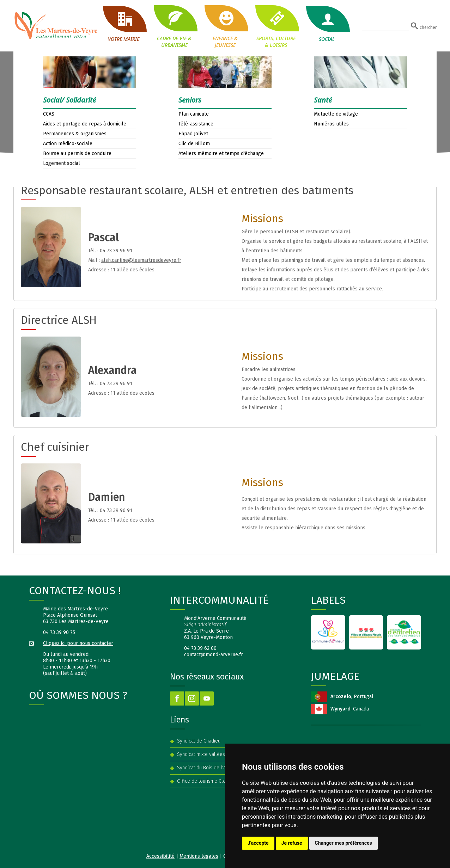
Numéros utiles (331, 124)
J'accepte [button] (258, 843)
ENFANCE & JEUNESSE (225, 27)
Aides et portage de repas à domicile (85, 124)
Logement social (62, 163)
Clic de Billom (194, 144)
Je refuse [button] (292, 843)
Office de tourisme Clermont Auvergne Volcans (227, 781)
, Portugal (352, 697)
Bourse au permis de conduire (77, 153)
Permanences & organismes (75, 134)
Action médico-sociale (68, 144)
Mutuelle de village (336, 114)
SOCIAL (327, 24)
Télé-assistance (196, 124)
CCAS (49, 114)
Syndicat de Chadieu (199, 741)
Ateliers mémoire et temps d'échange (221, 153)
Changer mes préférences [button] (343, 843)
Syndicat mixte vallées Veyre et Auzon (218, 754)
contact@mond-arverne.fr (214, 655)
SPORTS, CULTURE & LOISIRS (276, 27)
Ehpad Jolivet (193, 134)
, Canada (350, 709)
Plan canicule (194, 114)
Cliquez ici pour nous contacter (78, 643)
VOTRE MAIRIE (123, 24)
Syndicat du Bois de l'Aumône (209, 768)
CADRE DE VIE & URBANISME (174, 27)
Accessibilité (160, 856)
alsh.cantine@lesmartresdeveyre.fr (141, 260)
